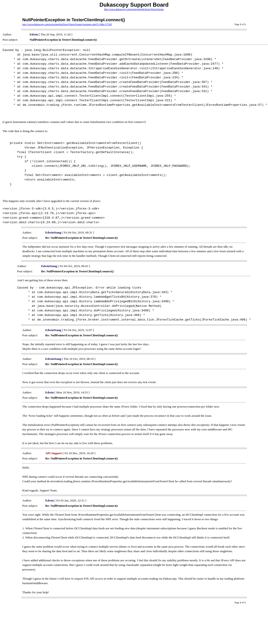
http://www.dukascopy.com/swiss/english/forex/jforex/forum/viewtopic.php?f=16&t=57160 (67, 24)
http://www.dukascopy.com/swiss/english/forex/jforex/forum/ (134, 9)
